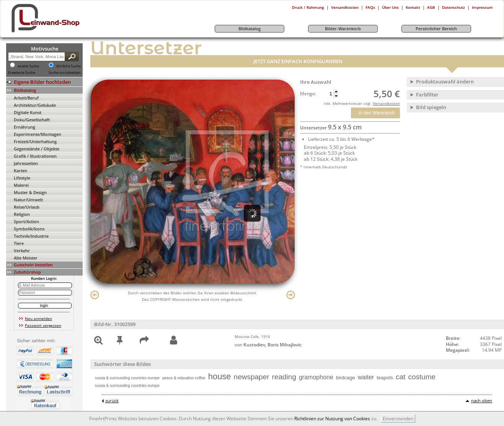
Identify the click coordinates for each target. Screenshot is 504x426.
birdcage (346, 378)
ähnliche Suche (69, 66)
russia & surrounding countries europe (127, 378)
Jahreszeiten (26, 163)
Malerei (21, 185)
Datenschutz (453, 7)
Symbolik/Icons (29, 229)
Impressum (482, 7)
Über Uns (390, 7)
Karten (20, 171)
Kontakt (413, 7)
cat (400, 377)
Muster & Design (30, 192)
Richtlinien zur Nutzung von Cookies (332, 419)
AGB (431, 7)
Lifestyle (22, 178)
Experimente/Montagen (38, 134)
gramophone (316, 377)
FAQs (370, 7)
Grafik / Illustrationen (35, 156)
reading (284, 377)
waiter (366, 377)
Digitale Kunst (28, 112)
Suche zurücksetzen (65, 73)
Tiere (19, 243)
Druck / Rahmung (308, 7)
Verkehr (22, 251)
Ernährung (24, 127)
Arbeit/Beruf (26, 98)
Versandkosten (345, 7)
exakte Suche (28, 66)
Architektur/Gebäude (35, 105)
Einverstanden (398, 419)
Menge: (308, 94)
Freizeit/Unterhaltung (35, 141)
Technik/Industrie (31, 236)
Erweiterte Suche (22, 73)
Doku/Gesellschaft (32, 120)
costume (422, 377)
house (220, 376)
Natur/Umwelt (28, 200)
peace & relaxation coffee (184, 378)
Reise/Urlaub (27, 207)
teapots (385, 378)
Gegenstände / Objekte (37, 149)
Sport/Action (26, 221)
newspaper (252, 377)
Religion (22, 214)
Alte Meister (26, 258)
